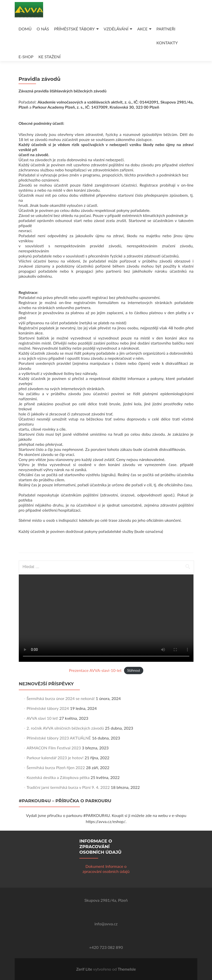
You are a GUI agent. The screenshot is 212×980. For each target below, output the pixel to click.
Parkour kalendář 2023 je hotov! (55, 758)
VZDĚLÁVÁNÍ (116, 29)
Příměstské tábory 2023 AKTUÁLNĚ (59, 738)
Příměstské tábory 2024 (48, 708)
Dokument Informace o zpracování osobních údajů (106, 869)
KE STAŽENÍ (50, 57)
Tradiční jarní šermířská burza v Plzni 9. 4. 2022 (68, 787)
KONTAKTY (167, 43)
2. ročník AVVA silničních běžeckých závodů (65, 728)
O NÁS (43, 29)
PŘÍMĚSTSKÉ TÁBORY (74, 29)
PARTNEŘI (166, 29)
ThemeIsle (127, 969)
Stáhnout (134, 671)
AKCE (142, 29)
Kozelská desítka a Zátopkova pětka (58, 777)
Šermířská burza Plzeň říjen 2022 (56, 767)
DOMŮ (25, 29)
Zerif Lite (85, 969)
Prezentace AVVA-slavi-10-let (95, 670)
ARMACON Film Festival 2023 (54, 748)
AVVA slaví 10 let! (42, 718)
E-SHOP (26, 57)
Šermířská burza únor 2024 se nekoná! (61, 698)
